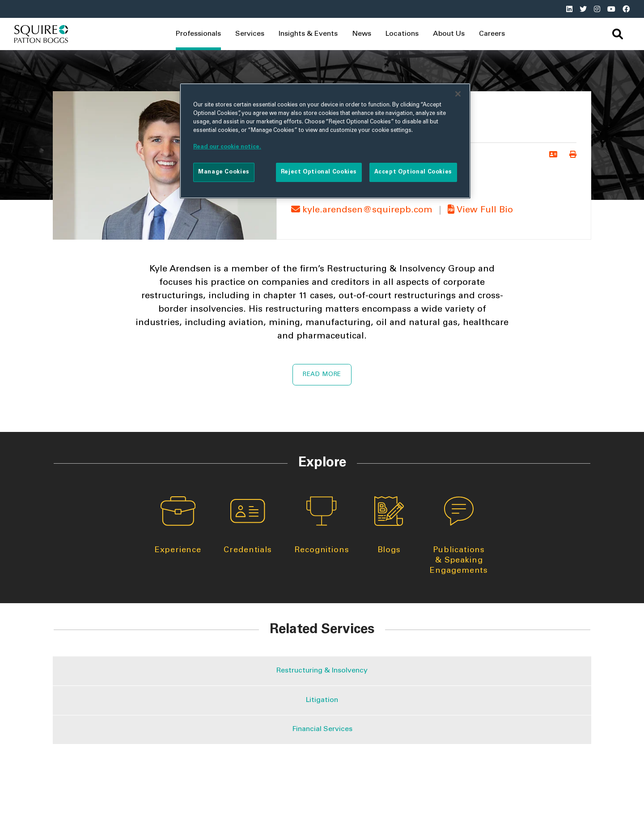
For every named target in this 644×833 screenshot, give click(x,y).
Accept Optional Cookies (413, 172)
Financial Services (322, 729)
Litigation (322, 700)
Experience (178, 525)
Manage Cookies (224, 172)
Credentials (248, 525)
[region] (325, 141)
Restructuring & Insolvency (322, 671)
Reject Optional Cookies (319, 172)
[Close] (458, 94)
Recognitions (322, 525)
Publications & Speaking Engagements (459, 536)
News (362, 34)
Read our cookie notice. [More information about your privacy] (227, 147)
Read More (322, 375)
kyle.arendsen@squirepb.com (363, 211)
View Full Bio (479, 211)
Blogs (389, 525)
